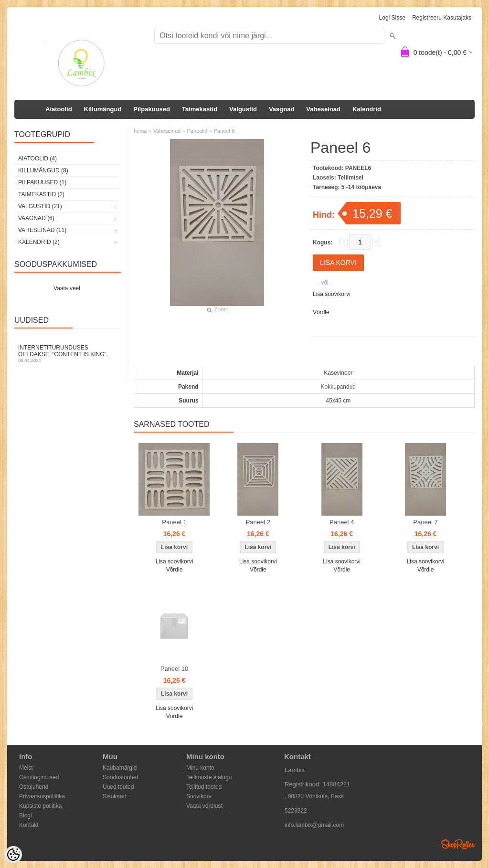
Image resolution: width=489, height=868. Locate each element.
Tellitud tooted (204, 787)
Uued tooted (118, 787)
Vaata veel (67, 288)
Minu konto (200, 768)
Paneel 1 (174, 522)
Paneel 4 (342, 522)
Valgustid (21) (40, 206)
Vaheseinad (323, 109)
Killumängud (103, 109)
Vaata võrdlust (204, 806)
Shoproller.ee (458, 844)
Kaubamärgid (120, 768)
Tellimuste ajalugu (209, 777)
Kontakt (29, 825)
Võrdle (321, 312)
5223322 (296, 811)
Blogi (26, 815)
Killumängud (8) (43, 170)
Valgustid (243, 109)
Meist (26, 768)
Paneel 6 (224, 131)
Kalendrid (367, 109)
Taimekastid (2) (41, 194)
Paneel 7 (425, 522)
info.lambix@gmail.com (314, 825)
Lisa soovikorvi (332, 294)
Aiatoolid (59, 109)
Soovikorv (199, 796)
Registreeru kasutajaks (442, 18)
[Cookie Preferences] (13, 855)
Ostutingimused (39, 777)
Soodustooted (120, 777)
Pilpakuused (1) (42, 182)
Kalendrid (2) (39, 242)
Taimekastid (200, 109)
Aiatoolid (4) (37, 159)
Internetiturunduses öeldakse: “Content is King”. (67, 354)
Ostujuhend (34, 787)
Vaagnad (282, 109)
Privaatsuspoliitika (42, 796)
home (140, 131)
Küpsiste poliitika (40, 806)
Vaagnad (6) (36, 218)
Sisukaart (115, 796)
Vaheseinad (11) (42, 230)
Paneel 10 (175, 669)
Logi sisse (392, 18)
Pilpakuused (152, 109)
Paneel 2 (258, 522)
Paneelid (197, 131)
